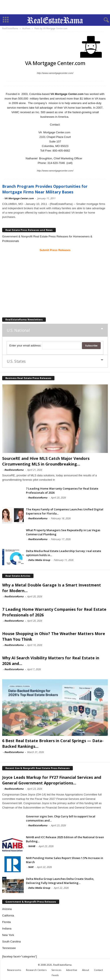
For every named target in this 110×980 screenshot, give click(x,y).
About (86, 970)
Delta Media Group (39, 560)
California (8, 915)
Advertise (72, 970)
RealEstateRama (14, 470)
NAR (31, 867)
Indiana (7, 929)
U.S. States (16, 361)
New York (8, 935)
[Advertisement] (55, 7)
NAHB (32, 846)
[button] (103, 20)
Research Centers (36, 970)
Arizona (7, 909)
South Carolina (11, 942)
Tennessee (9, 948)
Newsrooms (14, 970)
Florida (6, 922)
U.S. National (18, 330)
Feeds (55, 975)
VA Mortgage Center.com (19, 198)
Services (56, 970)
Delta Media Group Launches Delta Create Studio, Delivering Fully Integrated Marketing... (60, 881)
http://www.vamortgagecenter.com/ (55, 73)
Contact (98, 970)
